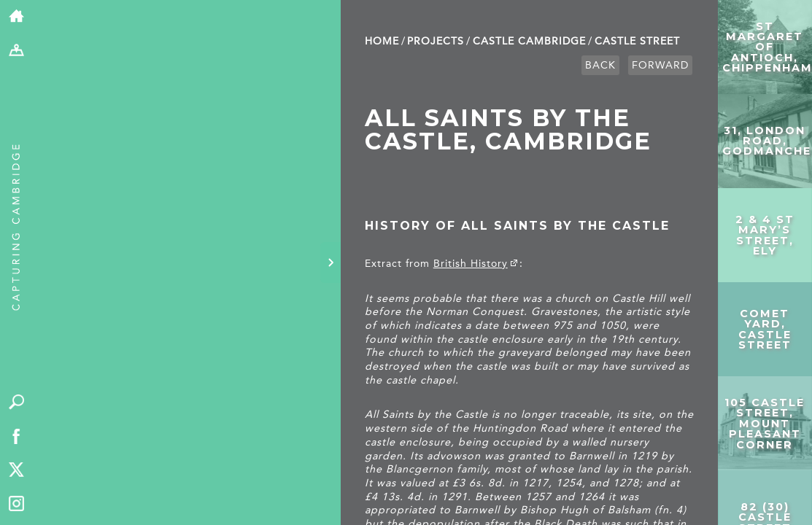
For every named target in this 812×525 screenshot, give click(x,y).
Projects (436, 41)
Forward (660, 65)
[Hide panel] (330, 262)
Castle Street (637, 41)
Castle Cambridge (529, 41)
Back (600, 65)
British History (471, 264)
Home (382, 41)
